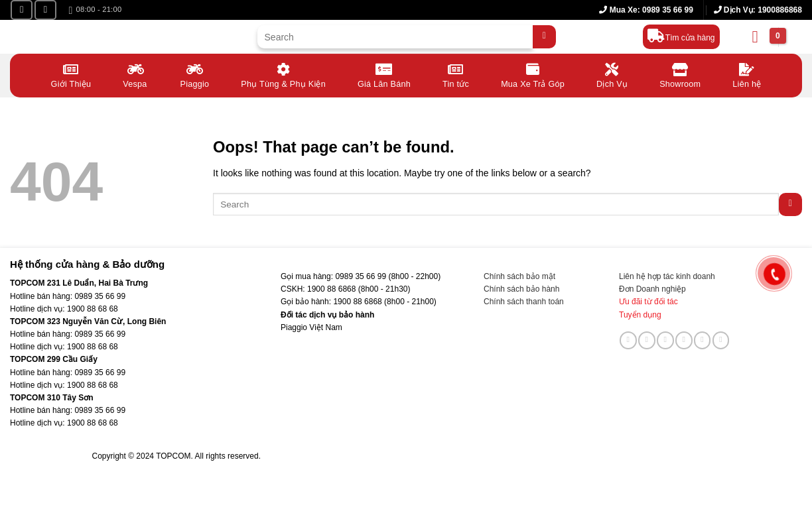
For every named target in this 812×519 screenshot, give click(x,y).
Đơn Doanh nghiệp (652, 289)
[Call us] (684, 340)
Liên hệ (747, 75)
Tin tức (456, 75)
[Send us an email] (665, 340)
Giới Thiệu (71, 75)
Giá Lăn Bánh (384, 75)
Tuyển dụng (640, 315)
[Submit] (544, 37)
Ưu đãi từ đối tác (648, 302)
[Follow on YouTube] (45, 10)
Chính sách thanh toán (524, 302)
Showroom (680, 75)
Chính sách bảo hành (521, 289)
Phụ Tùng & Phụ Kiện (283, 75)
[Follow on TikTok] (647, 340)
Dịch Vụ (612, 75)
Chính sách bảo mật (519, 276)
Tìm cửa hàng (690, 38)
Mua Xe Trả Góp (533, 75)
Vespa (135, 75)
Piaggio (195, 75)
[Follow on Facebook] (22, 10)
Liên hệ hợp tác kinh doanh (667, 276)
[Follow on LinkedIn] (703, 340)
